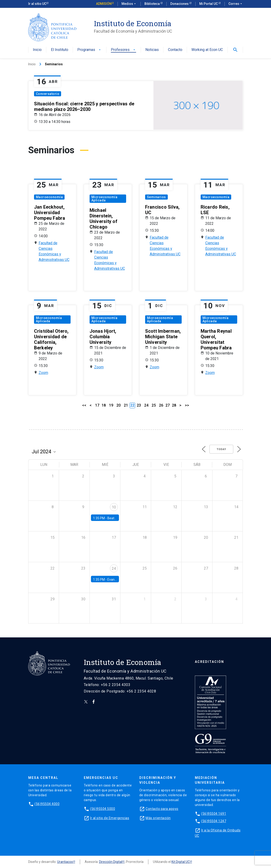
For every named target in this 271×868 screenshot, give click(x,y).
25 (154, 405)
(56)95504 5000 (103, 809)
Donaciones (180, 4)
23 (139, 405)
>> (187, 405)
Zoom (43, 373)
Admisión (104, 4)
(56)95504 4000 (47, 804)
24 (146, 405)
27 (168, 405)
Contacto (175, 50)
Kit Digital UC (181, 862)
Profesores (123, 50)
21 (126, 405)
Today (221, 449)
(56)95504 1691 (214, 814)
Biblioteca (152, 4)
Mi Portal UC (209, 4)
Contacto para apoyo (162, 809)
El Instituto (60, 50)
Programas (89, 50)
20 (118, 405)
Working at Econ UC (207, 50)
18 (104, 405)
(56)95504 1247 (214, 821)
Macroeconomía (49, 197)
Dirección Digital (111, 862)
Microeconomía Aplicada (104, 199)
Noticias (152, 50)
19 (111, 405)
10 (114, 507)
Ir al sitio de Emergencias (110, 818)
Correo (236, 4)
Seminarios (156, 197)
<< (84, 405)
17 (97, 405)
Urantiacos (65, 862)
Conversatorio (48, 94)
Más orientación (158, 818)
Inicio (37, 50)
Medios (129, 4)
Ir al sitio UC (37, 4)
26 (161, 405)
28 (174, 405)
